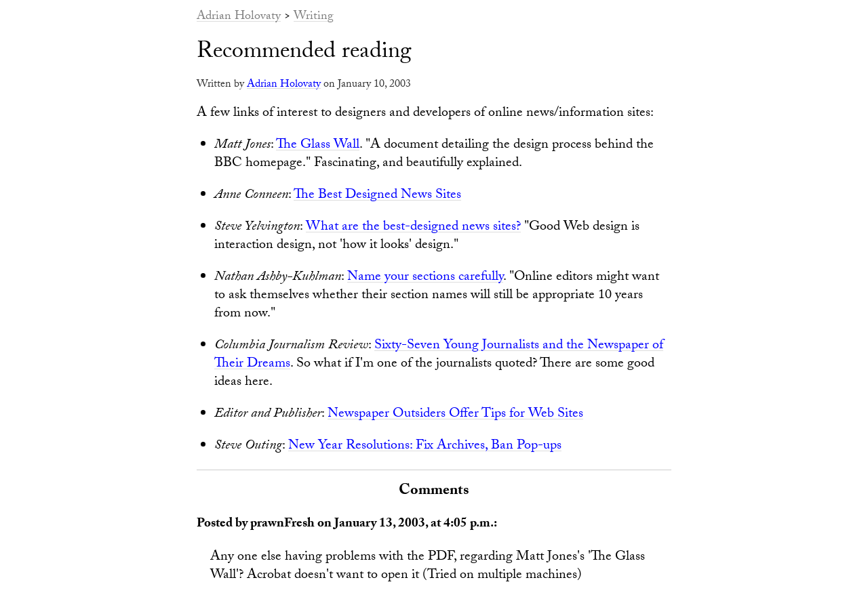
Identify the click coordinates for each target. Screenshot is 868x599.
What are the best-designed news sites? (413, 228)
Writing (314, 17)
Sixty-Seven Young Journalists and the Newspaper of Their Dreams (439, 355)
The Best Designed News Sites (377, 196)
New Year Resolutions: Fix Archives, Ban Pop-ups (425, 447)
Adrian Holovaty (239, 17)
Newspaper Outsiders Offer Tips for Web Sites (455, 415)
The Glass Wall (318, 146)
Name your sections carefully (425, 278)
